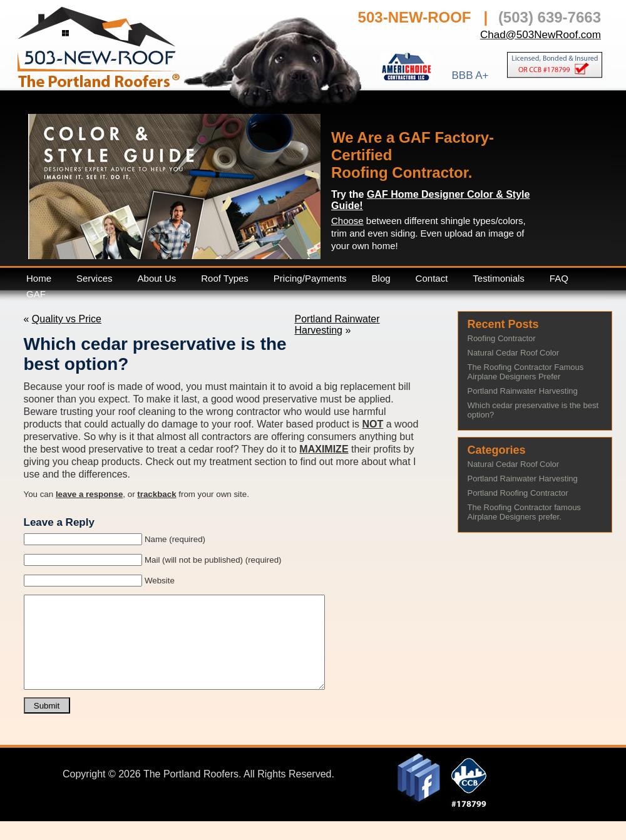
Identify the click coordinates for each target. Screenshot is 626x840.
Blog (381, 278)
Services (95, 278)
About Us (157, 278)
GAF (36, 294)
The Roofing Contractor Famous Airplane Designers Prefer (526, 372)
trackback (156, 494)
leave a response (89, 494)
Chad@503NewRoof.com (541, 35)
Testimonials (499, 278)
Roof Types (225, 278)
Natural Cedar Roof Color (514, 353)
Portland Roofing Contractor (518, 493)
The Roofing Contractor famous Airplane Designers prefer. (524, 512)
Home (39, 278)
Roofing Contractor (502, 338)
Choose (347, 221)
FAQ (559, 278)
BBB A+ (470, 75)
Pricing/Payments (310, 278)
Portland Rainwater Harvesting (337, 325)
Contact (432, 278)
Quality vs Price (67, 319)
